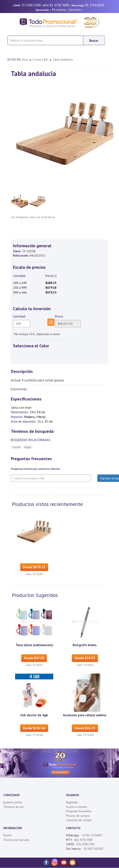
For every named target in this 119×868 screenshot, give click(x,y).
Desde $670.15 (34, 567)
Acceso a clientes (77, 807)
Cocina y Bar (40, 59)
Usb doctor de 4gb (34, 715)
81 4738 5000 (59, 5)
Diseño (8, 835)
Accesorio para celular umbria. (85, 715)
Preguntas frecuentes (79, 811)
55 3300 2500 (31, 5)
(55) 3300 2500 (85, 844)
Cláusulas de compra (79, 820)
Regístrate (72, 802)
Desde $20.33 (85, 658)
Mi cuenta (59, 10)
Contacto (75, 10)
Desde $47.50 (34, 658)
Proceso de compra (78, 816)
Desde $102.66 (34, 728)
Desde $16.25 (85, 728)
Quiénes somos (13, 802)
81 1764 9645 (95, 5)
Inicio (25, 59)
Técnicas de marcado (16, 840)
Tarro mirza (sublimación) (34, 645)
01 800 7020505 (93, 849)
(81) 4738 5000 (83, 840)
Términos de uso (14, 807)
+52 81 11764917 (92, 835)
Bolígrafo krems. (85, 645)
